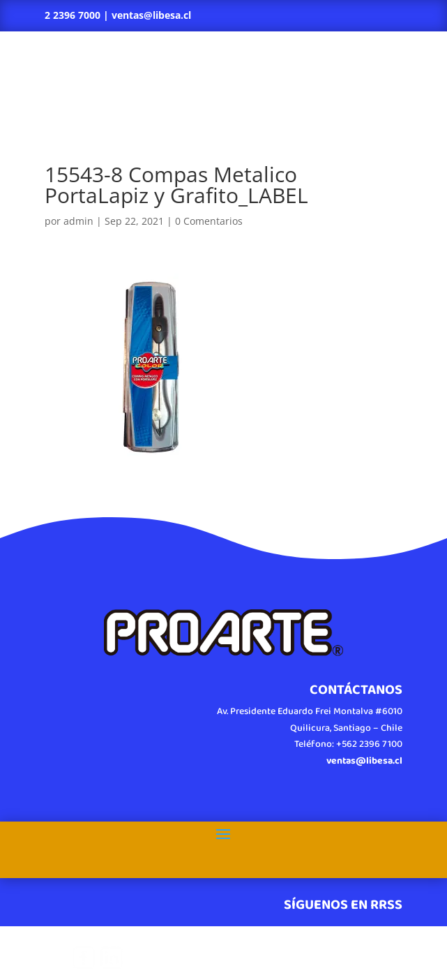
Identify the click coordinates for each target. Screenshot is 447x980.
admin (78, 221)
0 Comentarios (209, 221)
